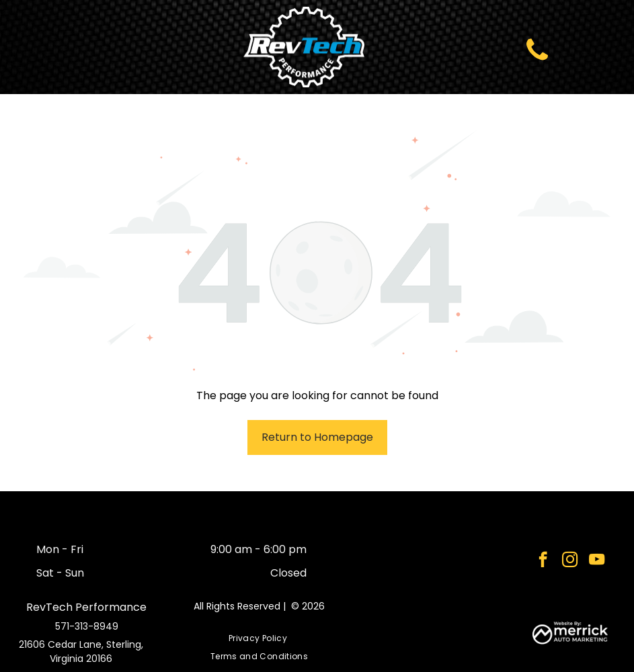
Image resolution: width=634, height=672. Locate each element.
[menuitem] (259, 639)
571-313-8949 (87, 626)
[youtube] (597, 561)
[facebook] (543, 561)
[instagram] (570, 561)
